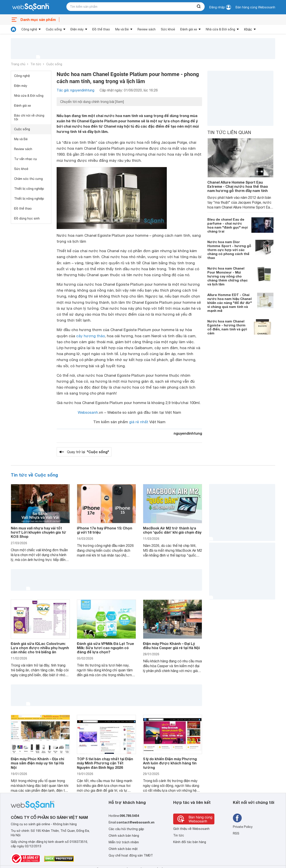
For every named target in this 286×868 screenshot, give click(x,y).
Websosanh (88, 412)
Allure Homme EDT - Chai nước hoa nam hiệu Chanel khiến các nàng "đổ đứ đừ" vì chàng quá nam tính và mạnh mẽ (230, 303)
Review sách (147, 29)
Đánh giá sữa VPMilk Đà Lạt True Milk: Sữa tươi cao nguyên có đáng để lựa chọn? (105, 648)
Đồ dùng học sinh (27, 218)
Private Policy (243, 827)
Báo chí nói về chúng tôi (29, 117)
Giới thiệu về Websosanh (191, 829)
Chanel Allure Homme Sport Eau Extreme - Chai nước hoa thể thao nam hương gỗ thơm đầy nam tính (238, 186)
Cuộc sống (54, 29)
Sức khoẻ (168, 29)
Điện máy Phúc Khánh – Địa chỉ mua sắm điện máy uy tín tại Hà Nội (37, 763)
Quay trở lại (88, 452)
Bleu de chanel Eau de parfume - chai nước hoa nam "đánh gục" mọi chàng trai (227, 225)
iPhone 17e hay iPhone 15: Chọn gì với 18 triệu (105, 530)
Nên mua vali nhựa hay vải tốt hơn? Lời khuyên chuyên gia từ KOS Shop (38, 532)
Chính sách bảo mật (123, 849)
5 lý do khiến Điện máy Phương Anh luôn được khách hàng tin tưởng (170, 763)
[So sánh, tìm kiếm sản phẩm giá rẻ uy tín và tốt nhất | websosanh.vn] (31, 7)
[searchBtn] (199, 7)
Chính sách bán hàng (124, 836)
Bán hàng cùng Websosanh (255, 7)
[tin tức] (13, 29)
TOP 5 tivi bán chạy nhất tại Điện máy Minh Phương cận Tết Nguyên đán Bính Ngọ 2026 (105, 763)
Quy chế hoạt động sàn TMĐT (131, 855)
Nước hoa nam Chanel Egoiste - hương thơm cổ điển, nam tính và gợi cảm (227, 327)
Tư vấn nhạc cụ (25, 159)
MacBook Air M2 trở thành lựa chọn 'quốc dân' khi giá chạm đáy (172, 530)
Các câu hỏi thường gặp (126, 829)
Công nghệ (29, 29)
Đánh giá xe (189, 29)
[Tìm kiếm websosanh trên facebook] (237, 818)
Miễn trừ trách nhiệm (124, 842)
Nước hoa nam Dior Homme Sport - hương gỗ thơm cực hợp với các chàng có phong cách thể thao (229, 250)
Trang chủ (18, 64)
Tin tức (36, 64)
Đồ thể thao (101, 29)
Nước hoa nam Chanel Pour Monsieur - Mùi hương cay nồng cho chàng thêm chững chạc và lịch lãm (227, 276)
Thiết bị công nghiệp (29, 189)
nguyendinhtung (188, 433)
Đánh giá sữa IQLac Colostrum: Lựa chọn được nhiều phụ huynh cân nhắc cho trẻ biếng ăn (40, 648)
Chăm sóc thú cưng (28, 179)
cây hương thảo (91, 336)
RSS (236, 833)
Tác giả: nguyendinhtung (75, 90)
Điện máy (77, 29)
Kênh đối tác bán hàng (190, 842)
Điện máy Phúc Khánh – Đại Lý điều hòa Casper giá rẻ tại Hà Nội (171, 646)
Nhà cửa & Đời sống (220, 29)
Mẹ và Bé (122, 29)
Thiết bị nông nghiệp (29, 199)
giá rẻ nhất (139, 422)
